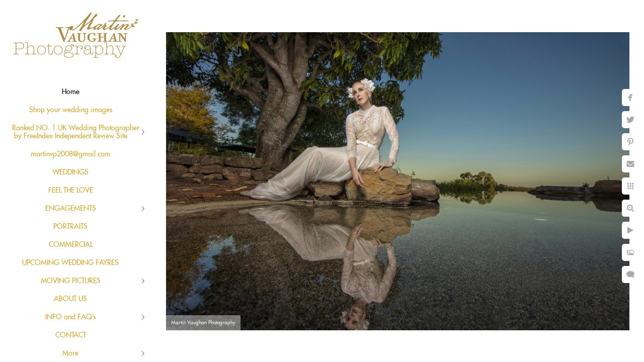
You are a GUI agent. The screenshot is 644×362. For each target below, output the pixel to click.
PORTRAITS (70, 227)
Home (71, 92)
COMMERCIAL (71, 245)
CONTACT (71, 335)
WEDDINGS (70, 172)
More (70, 353)
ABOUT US (70, 299)
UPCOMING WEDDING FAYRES (70, 263)
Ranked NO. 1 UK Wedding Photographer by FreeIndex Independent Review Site (76, 132)
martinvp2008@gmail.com (70, 154)
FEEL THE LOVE (71, 191)
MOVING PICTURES (71, 281)
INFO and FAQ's (70, 317)
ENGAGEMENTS (71, 209)
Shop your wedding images (71, 110)
